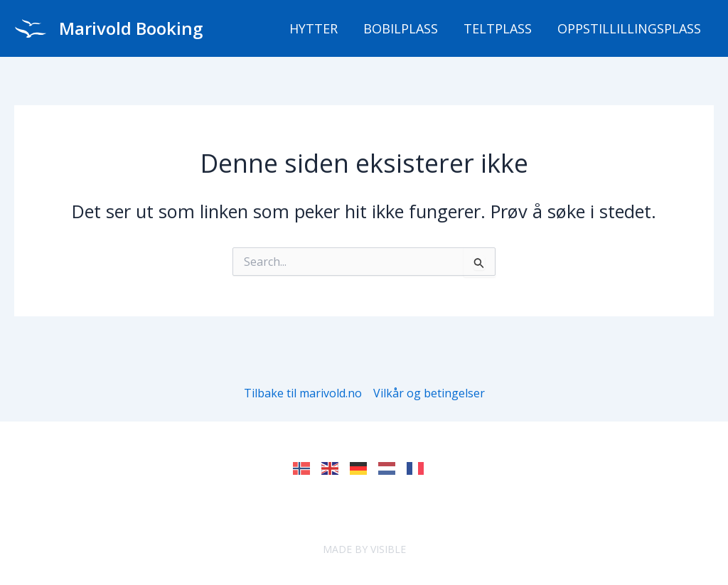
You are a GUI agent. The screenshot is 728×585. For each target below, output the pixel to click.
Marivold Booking (131, 28)
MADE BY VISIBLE (364, 549)
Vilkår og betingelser (429, 393)
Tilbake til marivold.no (303, 393)
